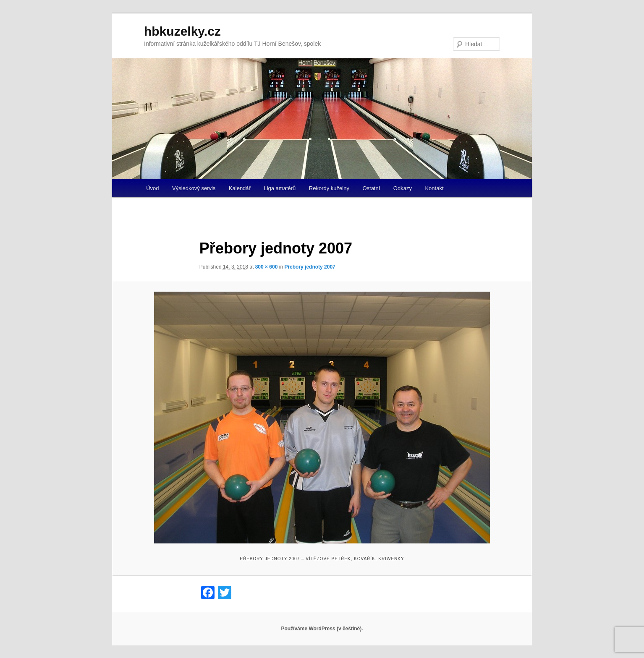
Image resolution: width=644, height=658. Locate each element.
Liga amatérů (280, 188)
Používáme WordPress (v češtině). (322, 629)
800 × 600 (267, 267)
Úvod (152, 188)
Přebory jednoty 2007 (310, 267)
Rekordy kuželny (329, 188)
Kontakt (434, 188)
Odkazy (403, 188)
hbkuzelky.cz (182, 31)
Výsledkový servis (194, 188)
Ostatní (371, 188)
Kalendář (240, 188)
